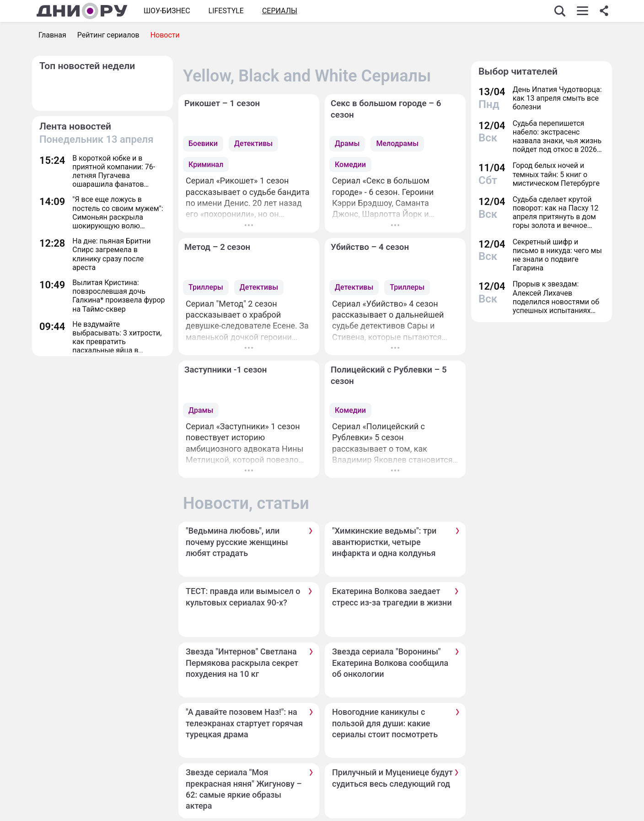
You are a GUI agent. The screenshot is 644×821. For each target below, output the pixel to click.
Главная (52, 35)
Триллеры (206, 287)
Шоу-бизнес (167, 11)
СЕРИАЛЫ (280, 11)
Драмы (347, 143)
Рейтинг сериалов (108, 35)
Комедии (350, 165)
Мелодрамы (397, 143)
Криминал (206, 165)
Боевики (203, 143)
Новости (165, 35)
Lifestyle (226, 11)
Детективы (253, 143)
